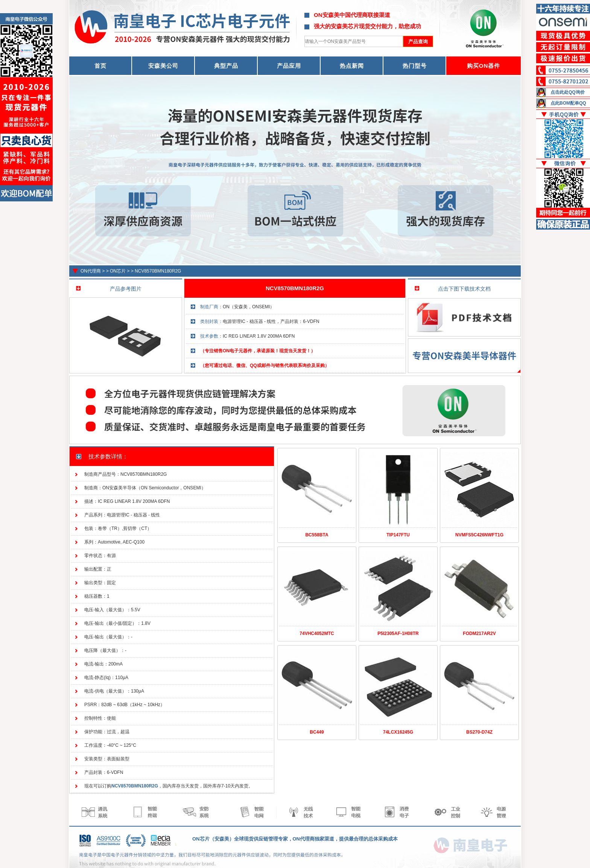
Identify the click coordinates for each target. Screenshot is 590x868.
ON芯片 (118, 271)
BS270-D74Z (479, 732)
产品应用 (289, 66)
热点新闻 (352, 66)
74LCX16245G (398, 732)
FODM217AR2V (479, 633)
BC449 (317, 732)
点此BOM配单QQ (568, 103)
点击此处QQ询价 (568, 92)
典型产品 (226, 66)
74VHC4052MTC (317, 633)
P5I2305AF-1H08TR (398, 633)
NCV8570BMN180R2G (158, 271)
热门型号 (415, 66)
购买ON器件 (484, 66)
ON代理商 (91, 271)
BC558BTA (317, 535)
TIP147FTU (398, 535)
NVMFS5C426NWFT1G (479, 535)
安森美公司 (163, 66)
